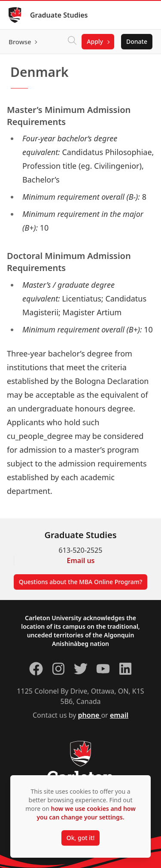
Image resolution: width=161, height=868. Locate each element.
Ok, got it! (80, 838)
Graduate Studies (59, 15)
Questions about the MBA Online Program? (81, 582)
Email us (81, 560)
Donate (137, 41)
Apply (95, 41)
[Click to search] (72, 42)
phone (90, 715)
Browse (20, 42)
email (119, 715)
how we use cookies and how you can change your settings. (86, 813)
